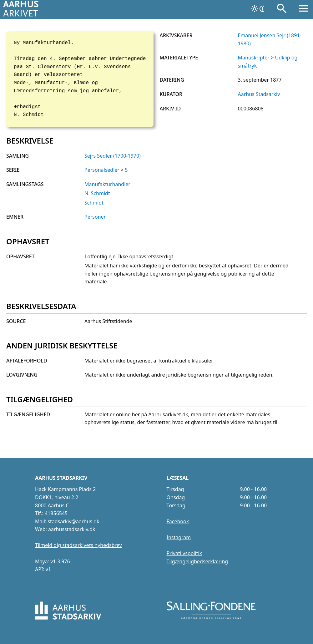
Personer (95, 217)
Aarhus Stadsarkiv (259, 94)
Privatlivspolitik (184, 553)
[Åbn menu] (304, 10)
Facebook (178, 521)
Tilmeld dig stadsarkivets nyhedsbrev (78, 545)
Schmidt (94, 203)
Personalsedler (102, 170)
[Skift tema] (258, 9)
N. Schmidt (97, 193)
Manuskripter (254, 58)
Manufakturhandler (107, 184)
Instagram (179, 537)
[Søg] (282, 10)
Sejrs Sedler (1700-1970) (113, 156)
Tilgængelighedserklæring (197, 561)
